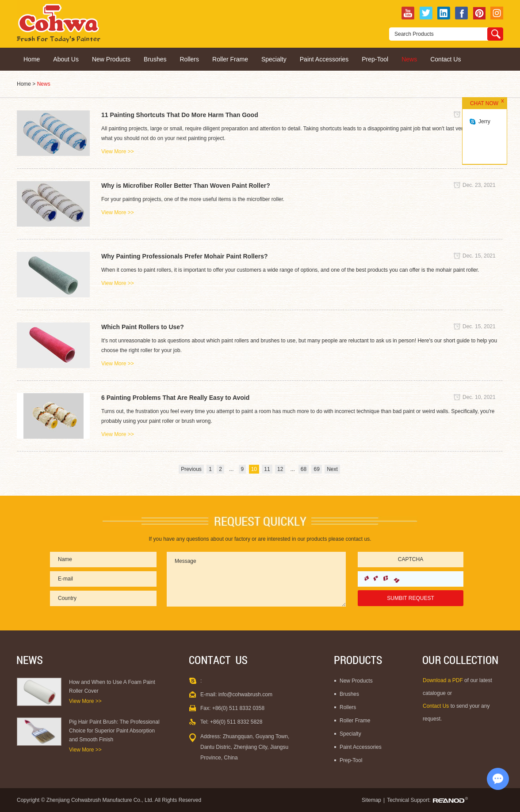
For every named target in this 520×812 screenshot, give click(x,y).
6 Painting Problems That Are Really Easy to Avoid (175, 398)
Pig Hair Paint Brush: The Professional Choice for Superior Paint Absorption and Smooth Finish (114, 731)
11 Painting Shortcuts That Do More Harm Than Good (180, 115)
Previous (191, 469)
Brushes (155, 59)
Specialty (274, 59)
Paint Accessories (324, 59)
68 (304, 469)
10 (254, 469)
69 (316, 469)
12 (280, 469)
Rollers (189, 59)
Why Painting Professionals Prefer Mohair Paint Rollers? (185, 256)
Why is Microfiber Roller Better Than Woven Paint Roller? (186, 186)
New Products (111, 59)
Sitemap (371, 800)
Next (332, 469)
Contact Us (445, 59)
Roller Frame (230, 59)
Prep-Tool (375, 59)
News (409, 59)
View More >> (118, 152)
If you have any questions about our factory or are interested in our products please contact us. (260, 539)
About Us (66, 59)
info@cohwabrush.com (245, 694)
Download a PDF (444, 680)
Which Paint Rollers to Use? (143, 327)
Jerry (484, 121)
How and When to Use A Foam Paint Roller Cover (112, 687)
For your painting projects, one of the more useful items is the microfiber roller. (193, 199)
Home (32, 59)
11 (267, 469)
